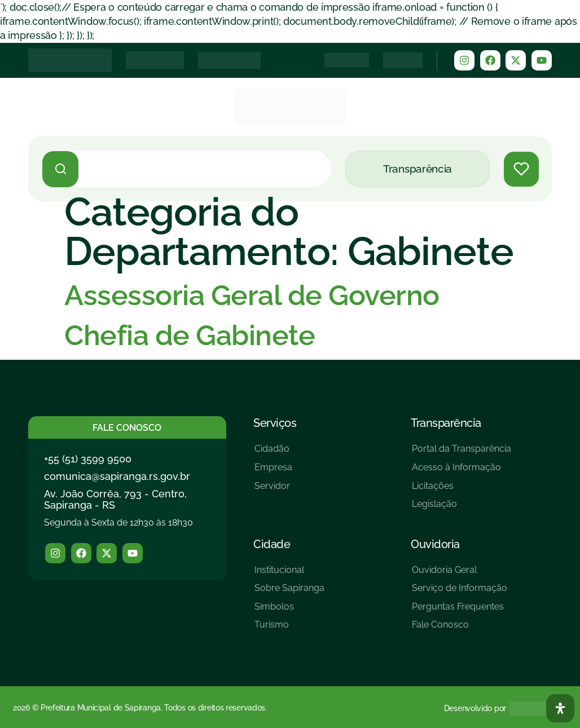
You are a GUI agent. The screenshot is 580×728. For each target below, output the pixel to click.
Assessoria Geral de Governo (252, 295)
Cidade (272, 544)
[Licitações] (462, 490)
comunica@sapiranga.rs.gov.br (117, 476)
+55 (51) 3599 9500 (88, 459)
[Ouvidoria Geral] (460, 574)
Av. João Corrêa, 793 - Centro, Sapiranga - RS (115, 499)
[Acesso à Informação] (462, 472)
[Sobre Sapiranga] (289, 592)
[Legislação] (462, 508)
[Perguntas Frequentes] (460, 611)
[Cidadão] (273, 453)
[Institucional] (289, 574)
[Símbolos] (289, 611)
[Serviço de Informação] (460, 592)
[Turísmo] (289, 629)
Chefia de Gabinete (190, 335)
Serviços (275, 423)
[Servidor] (273, 490)
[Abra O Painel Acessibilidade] (560, 708)
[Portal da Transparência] (462, 453)
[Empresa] (273, 472)
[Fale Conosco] (460, 629)
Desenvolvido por (475, 708)
